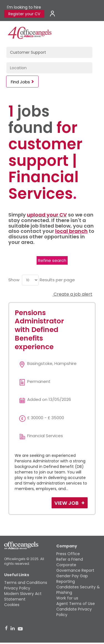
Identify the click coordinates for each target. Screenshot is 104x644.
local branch (71, 231)
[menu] (30, 280)
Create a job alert (72, 294)
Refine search (52, 260)
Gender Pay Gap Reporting (72, 579)
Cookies (12, 605)
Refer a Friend (70, 559)
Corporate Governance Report (75, 568)
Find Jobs (20, 82)
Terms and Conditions (26, 583)
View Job (67, 503)
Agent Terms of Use (76, 604)
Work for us (67, 598)
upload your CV (47, 215)
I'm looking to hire (24, 7)
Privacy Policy (17, 588)
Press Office (68, 554)
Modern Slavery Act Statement (23, 596)
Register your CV (24, 14)
